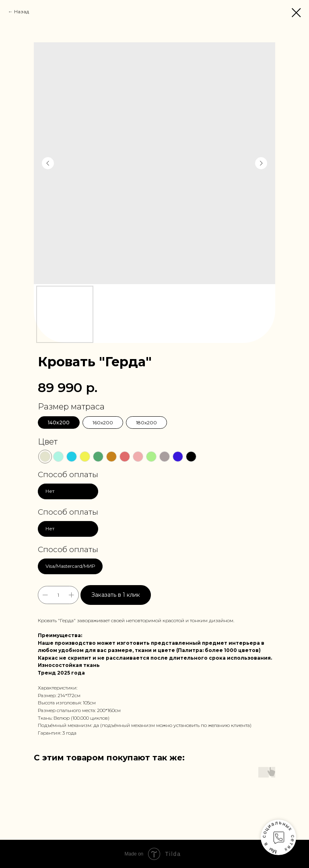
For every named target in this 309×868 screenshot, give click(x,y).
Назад (22, 11)
